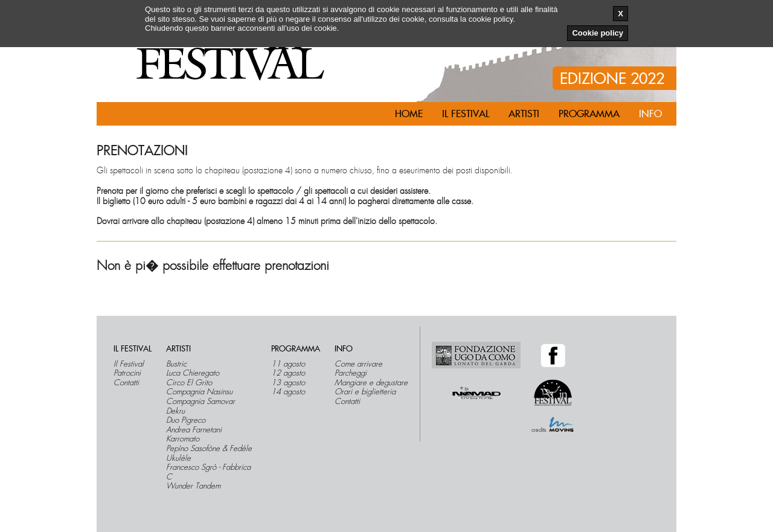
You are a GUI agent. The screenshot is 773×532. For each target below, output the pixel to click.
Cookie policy (598, 33)
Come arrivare (358, 364)
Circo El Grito (189, 383)
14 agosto (288, 392)
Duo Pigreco (186, 420)
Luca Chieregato (193, 373)
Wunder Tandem (193, 486)
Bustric (176, 364)
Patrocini (127, 373)
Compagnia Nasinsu (199, 392)
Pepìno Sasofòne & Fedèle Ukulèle (209, 453)
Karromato (183, 439)
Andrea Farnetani (194, 430)
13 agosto (288, 383)
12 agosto (288, 373)
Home (409, 114)
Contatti (126, 383)
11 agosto (288, 364)
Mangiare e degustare (371, 383)
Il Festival (129, 364)
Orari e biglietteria (365, 392)
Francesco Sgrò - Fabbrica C (208, 472)
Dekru (175, 411)
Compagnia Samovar (200, 402)
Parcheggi (351, 373)
